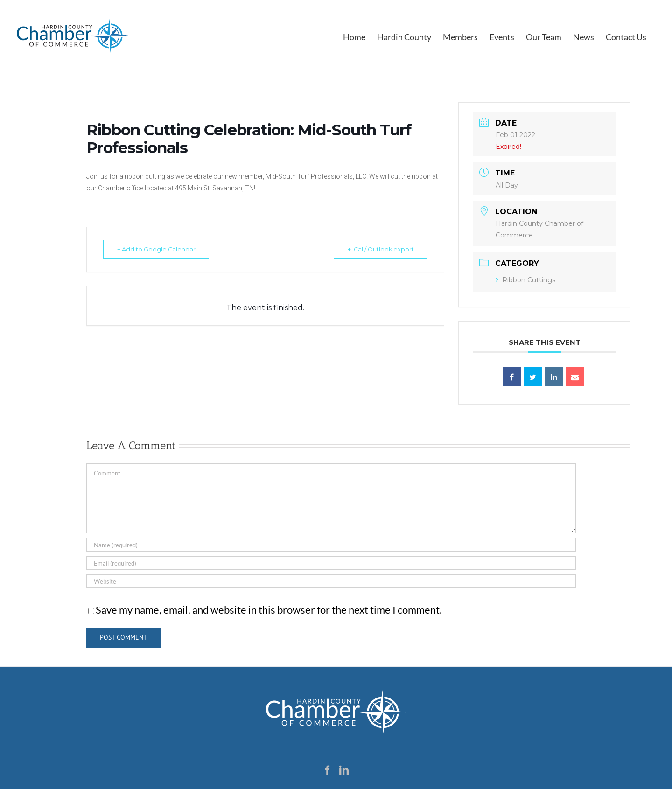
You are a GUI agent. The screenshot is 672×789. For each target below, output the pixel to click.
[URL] (331, 581)
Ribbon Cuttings (525, 280)
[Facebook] (328, 770)
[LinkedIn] (344, 770)
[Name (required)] (331, 545)
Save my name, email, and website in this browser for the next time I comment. (269, 610)
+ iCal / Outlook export (377, 249)
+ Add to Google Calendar (159, 249)
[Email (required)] (331, 563)
